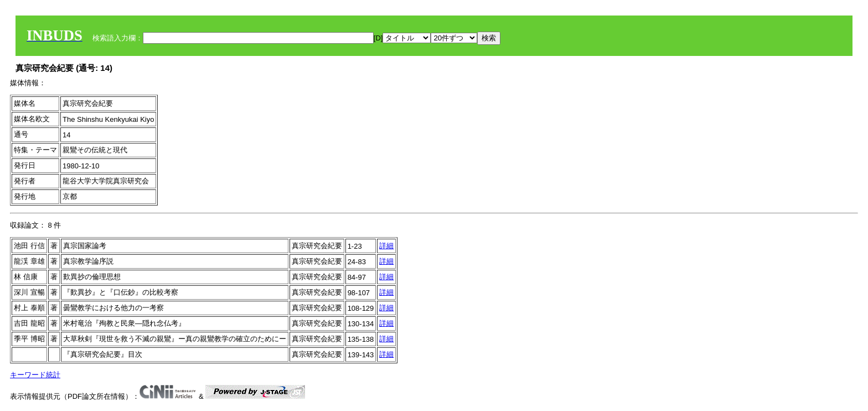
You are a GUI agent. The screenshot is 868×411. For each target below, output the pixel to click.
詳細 (386, 246)
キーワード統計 (35, 375)
